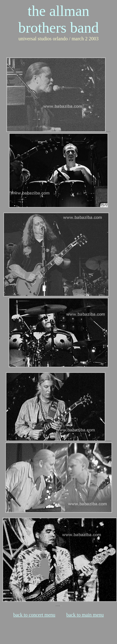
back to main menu (85, 615)
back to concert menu (34, 615)
